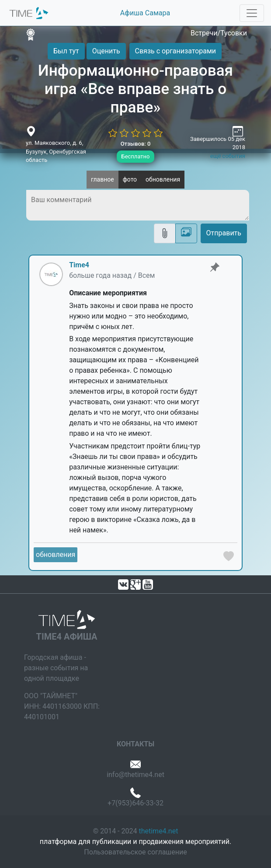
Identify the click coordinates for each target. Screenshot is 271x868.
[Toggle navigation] (252, 13)
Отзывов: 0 (136, 144)
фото (130, 179)
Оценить (106, 51)
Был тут (66, 51)
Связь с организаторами (175, 51)
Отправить (224, 233)
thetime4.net (158, 831)
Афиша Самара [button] (145, 13)
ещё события (228, 156)
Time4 (79, 265)
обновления (163, 179)
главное (102, 179)
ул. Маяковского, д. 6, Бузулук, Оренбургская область (56, 151)
